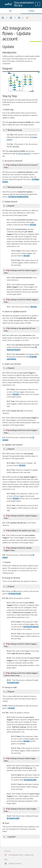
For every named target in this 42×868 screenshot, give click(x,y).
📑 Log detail (10, 837)
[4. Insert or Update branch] (18, 197)
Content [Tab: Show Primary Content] (31, 11)
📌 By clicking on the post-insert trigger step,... (20, 810)
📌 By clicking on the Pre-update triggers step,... (21, 517)
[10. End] (16, 147)
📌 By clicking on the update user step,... (21, 530)
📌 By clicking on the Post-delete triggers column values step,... (21, 674)
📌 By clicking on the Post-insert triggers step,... (21, 431)
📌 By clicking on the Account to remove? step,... (21, 166)
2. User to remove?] (24, 153)
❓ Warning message (14, 130)
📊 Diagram (10, 206)
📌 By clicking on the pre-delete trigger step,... (20, 760)
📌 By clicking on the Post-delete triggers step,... (21, 301)
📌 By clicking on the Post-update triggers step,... (18, 549)
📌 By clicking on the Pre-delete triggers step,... (20, 272)
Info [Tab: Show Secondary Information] (10, 11)
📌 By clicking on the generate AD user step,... (20, 329)
